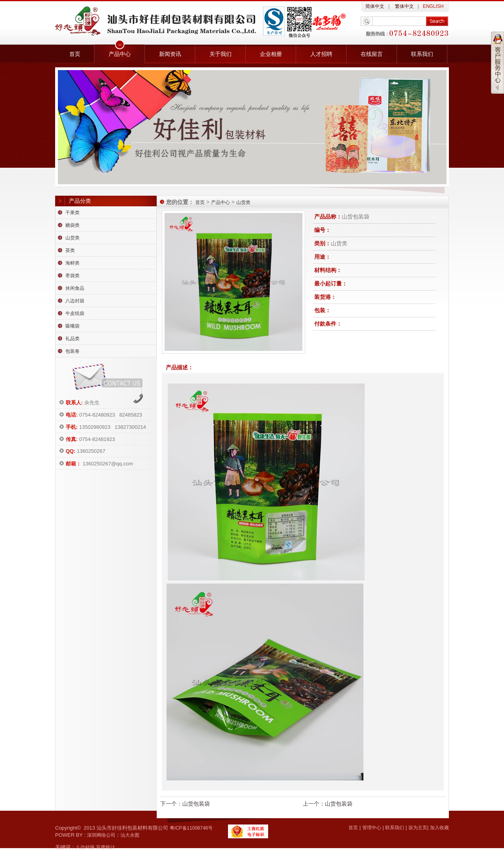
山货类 (72, 238)
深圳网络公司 (101, 835)
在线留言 (372, 54)
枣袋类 (72, 276)
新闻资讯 (170, 54)
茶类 (70, 250)
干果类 (72, 213)
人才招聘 (321, 54)
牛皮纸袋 (75, 313)
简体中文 (375, 6)
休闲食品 (75, 288)
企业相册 (271, 54)
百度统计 (106, 847)
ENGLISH (433, 6)
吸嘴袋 (72, 326)
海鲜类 (72, 263)
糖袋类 (72, 225)
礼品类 (72, 339)
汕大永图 (130, 835)
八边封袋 (75, 301)
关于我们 (220, 54)
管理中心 (372, 828)
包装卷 (72, 351)
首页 (75, 54)
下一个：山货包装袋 (185, 804)
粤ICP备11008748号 (191, 828)
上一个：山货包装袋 (328, 804)
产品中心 (120, 54)
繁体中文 (403, 6)
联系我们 (422, 54)
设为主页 (418, 828)
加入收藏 (439, 828)
